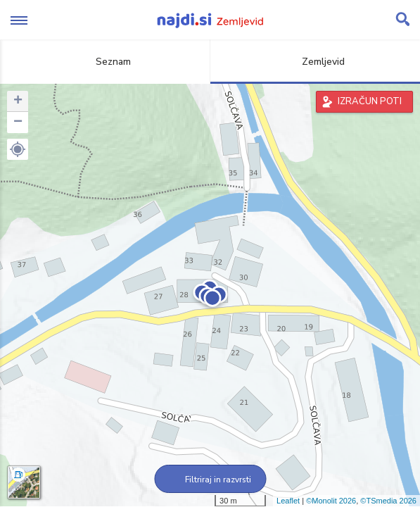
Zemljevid (315, 62)
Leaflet (288, 501)
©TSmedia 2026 (388, 501)
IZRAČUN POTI (370, 101)
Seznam (105, 62)
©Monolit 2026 (331, 501)
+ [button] (18, 101)
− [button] (18, 123)
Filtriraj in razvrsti (210, 480)
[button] (18, 149)
